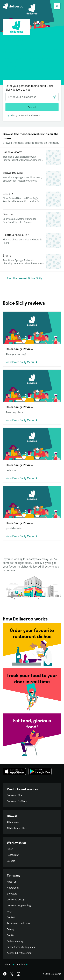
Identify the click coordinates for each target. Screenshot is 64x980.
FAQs (10, 911)
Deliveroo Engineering (19, 906)
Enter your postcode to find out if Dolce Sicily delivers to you (30, 88)
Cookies (11, 935)
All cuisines (13, 822)
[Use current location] (54, 97)
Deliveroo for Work (17, 801)
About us (12, 882)
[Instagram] (18, 974)
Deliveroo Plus (15, 795)
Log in (9, 115)
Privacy (11, 929)
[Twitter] (12, 974)
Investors (12, 894)
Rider (10, 849)
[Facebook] (5, 974)
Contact (11, 917)
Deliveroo (13, 6)
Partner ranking (15, 941)
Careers (11, 861)
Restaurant (13, 855)
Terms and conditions (18, 923)
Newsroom (13, 888)
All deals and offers (17, 828)
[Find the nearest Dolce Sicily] (24, 278)
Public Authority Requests (21, 947)
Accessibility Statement (20, 953)
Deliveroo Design (16, 900)
